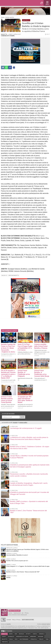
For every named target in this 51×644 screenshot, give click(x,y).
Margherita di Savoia (22, 637)
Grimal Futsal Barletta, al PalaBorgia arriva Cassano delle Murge (42, 373)
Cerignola (42, 634)
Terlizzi (41, 639)
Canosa (35, 634)
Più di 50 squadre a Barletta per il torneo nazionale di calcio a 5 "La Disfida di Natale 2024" (8, 374)
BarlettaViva (11, 3)
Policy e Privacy (16, 620)
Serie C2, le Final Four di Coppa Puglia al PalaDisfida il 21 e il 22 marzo (25, 347)
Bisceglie (21, 634)
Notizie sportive (10, 17)
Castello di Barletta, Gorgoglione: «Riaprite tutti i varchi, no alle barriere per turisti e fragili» (29, 484)
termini (15, 422)
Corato (4, 637)
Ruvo (16, 639)
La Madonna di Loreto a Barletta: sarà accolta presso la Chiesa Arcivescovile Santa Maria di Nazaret (29, 438)
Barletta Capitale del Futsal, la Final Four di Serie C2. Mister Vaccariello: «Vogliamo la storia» (8, 348)
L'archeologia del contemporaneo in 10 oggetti (26, 428)
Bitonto (28, 634)
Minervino (33, 637)
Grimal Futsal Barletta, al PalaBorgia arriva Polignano (24, 373)
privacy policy (23, 422)
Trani (47, 639)
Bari (16, 634)
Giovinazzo (11, 637)
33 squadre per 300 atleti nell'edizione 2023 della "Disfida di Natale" (25, 400)
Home (3, 17)
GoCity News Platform (28, 620)
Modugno (41, 637)
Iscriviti (22, 417)
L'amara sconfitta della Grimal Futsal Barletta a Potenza (41, 346)
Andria (11, 634)
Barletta (4, 634)
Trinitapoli (5, 642)
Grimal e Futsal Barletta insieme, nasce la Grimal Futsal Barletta (7, 400)
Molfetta (4, 639)
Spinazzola (34, 639)
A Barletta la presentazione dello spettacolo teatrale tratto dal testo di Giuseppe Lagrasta (30, 466)
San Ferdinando (24, 639)
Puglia (11, 639)
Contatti (9, 620)
